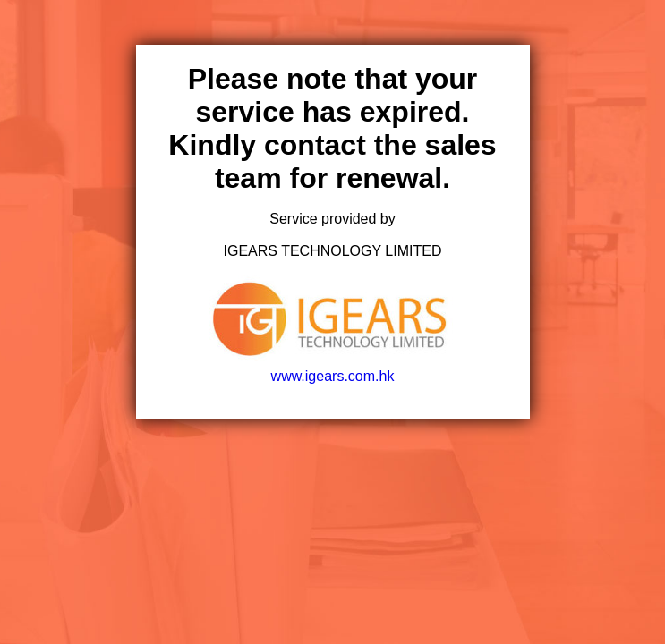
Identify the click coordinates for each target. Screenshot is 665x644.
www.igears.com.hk (332, 368)
